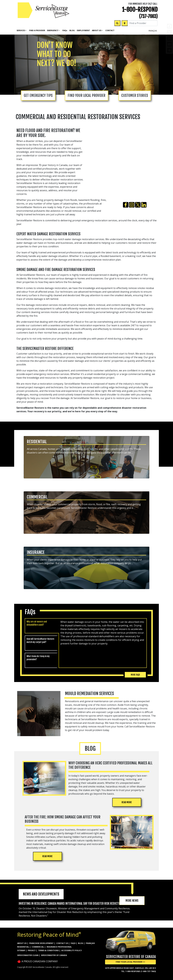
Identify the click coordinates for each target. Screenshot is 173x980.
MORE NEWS (132, 901)
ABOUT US (22, 943)
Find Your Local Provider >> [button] (130, 962)
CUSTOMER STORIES (135, 95)
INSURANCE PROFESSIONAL (59, 947)
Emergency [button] (53, 30)
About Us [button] (97, 30)
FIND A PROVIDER (37, 30)
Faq (65, 30)
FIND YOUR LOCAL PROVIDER (86, 95)
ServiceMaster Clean (28, 955)
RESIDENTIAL (23, 947)
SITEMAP (21, 950)
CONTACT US (62, 943)
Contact (110, 30)
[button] (86, 458)
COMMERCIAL (38, 947)
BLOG (81, 943)
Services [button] (21, 30)
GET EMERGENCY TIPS (38, 95)
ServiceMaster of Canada (54, 955)
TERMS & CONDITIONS (48, 950)
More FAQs (135, 675)
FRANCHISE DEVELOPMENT (41, 943)
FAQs (73, 943)
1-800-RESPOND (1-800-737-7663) (141, 971)
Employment (83, 30)
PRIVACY (32, 950)
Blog (72, 30)
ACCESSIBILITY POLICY (72, 950)
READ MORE (127, 802)
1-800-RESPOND (140, 10)
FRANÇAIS (153, 31)
